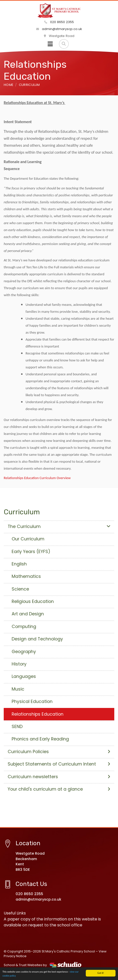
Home (8, 85)
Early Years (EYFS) (31, 552)
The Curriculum (59, 526)
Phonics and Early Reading (40, 739)
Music (18, 689)
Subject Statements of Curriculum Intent (59, 764)
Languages (24, 676)
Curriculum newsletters (59, 777)
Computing (24, 627)
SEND (17, 727)
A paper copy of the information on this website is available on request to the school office (52, 922)
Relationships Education (38, 714)
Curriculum (29, 85)
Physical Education (32, 701)
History (19, 664)
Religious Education (33, 601)
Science (20, 589)
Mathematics (26, 576)
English (19, 564)
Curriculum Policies (59, 752)
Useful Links (15, 913)
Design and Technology (37, 639)
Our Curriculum (28, 539)
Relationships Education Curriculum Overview (37, 478)
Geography (24, 652)
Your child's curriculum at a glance (59, 789)
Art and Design (28, 614)
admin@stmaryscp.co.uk (59, 29)
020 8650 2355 (59, 22)
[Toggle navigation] (50, 44)
